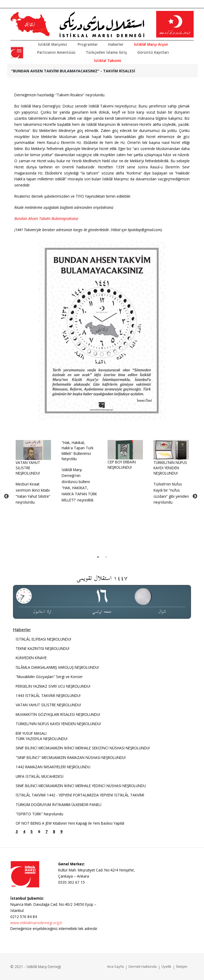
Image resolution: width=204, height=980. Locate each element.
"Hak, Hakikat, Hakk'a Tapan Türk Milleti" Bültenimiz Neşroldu (78, 451)
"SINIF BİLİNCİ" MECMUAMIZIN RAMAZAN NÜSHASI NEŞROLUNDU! (71, 757)
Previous (6, 496)
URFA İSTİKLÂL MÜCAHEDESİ (40, 776)
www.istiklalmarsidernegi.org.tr (36, 923)
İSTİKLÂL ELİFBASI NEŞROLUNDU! (43, 639)
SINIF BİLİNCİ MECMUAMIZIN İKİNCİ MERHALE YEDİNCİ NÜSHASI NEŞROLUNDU (81, 786)
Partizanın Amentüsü (56, 52)
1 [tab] (98, 557)
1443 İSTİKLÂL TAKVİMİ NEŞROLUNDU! (48, 695)
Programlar (88, 44)
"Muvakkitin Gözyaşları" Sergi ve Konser (49, 677)
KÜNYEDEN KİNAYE (31, 658)
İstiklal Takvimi (108, 61)
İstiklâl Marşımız (53, 44)
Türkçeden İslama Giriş (106, 52)
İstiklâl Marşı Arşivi (151, 44)
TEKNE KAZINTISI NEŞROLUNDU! (42, 648)
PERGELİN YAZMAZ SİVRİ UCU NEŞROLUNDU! (53, 686)
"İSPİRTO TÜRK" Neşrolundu (39, 814)
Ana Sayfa (115, 966)
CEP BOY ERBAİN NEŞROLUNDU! (122, 465)
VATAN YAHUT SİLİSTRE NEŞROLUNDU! (28, 468)
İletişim (182, 966)
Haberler (116, 44)
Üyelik (166, 966)
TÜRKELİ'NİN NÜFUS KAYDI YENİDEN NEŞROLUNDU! (170, 468)
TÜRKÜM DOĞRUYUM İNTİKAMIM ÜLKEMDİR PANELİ (59, 805)
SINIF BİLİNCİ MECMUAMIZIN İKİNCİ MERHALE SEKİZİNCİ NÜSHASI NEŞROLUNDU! (83, 748)
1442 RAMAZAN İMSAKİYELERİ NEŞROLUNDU (53, 767)
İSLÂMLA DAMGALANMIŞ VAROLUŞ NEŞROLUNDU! (57, 667)
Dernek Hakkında (143, 966)
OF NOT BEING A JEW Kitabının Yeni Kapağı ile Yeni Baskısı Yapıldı (70, 823)
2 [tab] (106, 557)
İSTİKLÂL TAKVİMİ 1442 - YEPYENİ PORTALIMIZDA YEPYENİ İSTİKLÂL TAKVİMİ (80, 795)
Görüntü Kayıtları (153, 52)
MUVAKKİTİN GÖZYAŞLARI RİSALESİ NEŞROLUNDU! (58, 714)
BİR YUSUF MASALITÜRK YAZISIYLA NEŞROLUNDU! (42, 736)
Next (195, 496)
